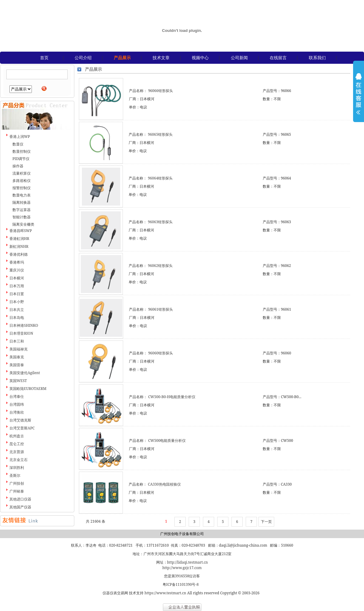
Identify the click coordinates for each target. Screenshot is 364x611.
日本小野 (17, 302)
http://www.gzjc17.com (182, 568)
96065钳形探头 (160, 134)
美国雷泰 (17, 365)
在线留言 (278, 58)
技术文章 (161, 58)
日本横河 (17, 278)
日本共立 (17, 310)
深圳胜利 (17, 468)
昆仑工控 (17, 444)
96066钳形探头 (160, 91)
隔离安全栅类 (23, 224)
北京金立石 (19, 460)
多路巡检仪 (22, 181)
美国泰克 (17, 357)
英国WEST (18, 381)
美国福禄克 (19, 349)
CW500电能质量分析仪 (167, 440)
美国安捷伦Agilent (25, 373)
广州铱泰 (17, 491)
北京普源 (17, 452)
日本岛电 (17, 317)
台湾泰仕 (17, 396)
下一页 (266, 522)
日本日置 (17, 294)
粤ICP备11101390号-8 (181, 584)
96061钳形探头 (160, 309)
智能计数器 (22, 217)
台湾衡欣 (17, 412)
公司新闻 (239, 58)
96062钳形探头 (160, 266)
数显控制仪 (22, 151)
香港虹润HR (19, 239)
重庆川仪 (17, 270)
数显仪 (18, 144)
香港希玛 (17, 262)
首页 (44, 58)
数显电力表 (22, 195)
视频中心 (200, 58)
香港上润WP (20, 137)
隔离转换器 (22, 202)
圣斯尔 (15, 475)
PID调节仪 (21, 159)
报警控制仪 (22, 188)
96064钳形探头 (160, 178)
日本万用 (17, 286)
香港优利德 (19, 254)
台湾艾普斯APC (22, 428)
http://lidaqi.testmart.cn (188, 562)
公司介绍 (83, 58)
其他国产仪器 (20, 507)
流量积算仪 (22, 173)
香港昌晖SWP (21, 231)
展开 (359, 98)
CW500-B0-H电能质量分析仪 (172, 397)
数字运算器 (22, 210)
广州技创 (17, 483)
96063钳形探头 (160, 222)
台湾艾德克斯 (20, 420)
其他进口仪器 (20, 499)
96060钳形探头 (160, 353)
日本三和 (17, 341)
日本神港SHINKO (24, 325)
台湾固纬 (17, 404)
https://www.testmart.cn (165, 593)
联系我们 (317, 58)
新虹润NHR (19, 246)
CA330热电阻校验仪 (164, 484)
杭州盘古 (17, 436)
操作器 (18, 166)
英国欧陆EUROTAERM (28, 389)
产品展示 (122, 58)
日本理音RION (21, 333)
